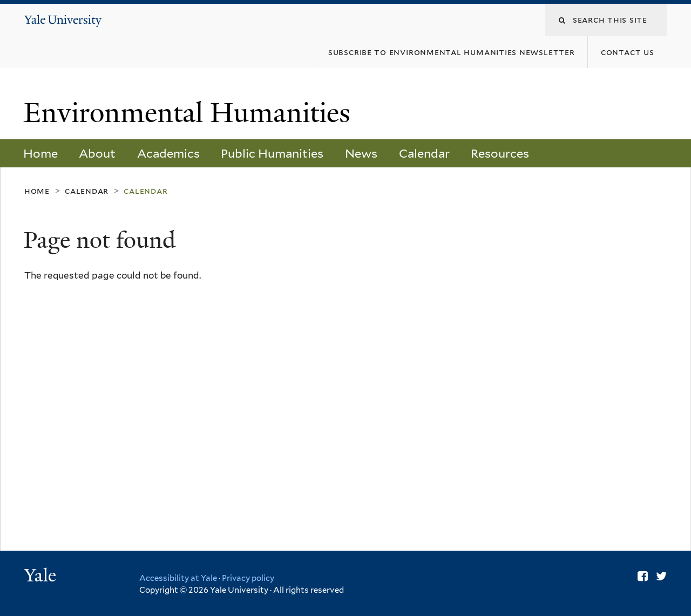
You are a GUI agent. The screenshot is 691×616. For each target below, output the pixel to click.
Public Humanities (272, 153)
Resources (500, 153)
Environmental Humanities (191, 113)
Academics (168, 153)
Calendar (424, 153)
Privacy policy (248, 578)
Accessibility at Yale (178, 578)
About (97, 153)
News (361, 153)
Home (40, 153)
